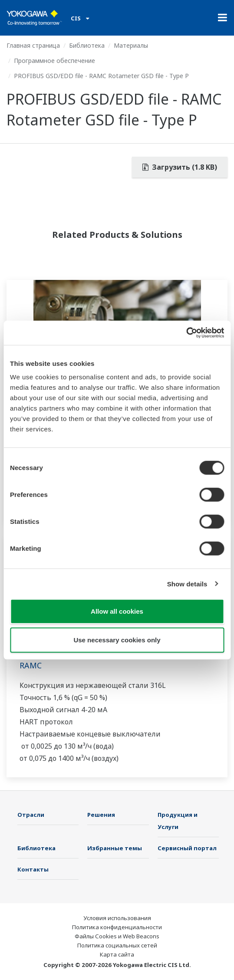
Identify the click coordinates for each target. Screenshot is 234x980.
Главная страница (33, 45)
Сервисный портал (187, 848)
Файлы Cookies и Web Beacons (117, 936)
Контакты (33, 869)
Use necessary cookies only (117, 640)
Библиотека (87, 45)
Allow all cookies (117, 611)
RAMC (31, 665)
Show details (187, 584)
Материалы (131, 45)
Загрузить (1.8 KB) (180, 167)
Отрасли (31, 815)
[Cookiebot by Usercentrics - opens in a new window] (186, 333)
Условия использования (117, 918)
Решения (101, 815)
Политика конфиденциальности (117, 927)
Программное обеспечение (54, 61)
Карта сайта (117, 954)
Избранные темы (115, 848)
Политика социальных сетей (117, 945)
